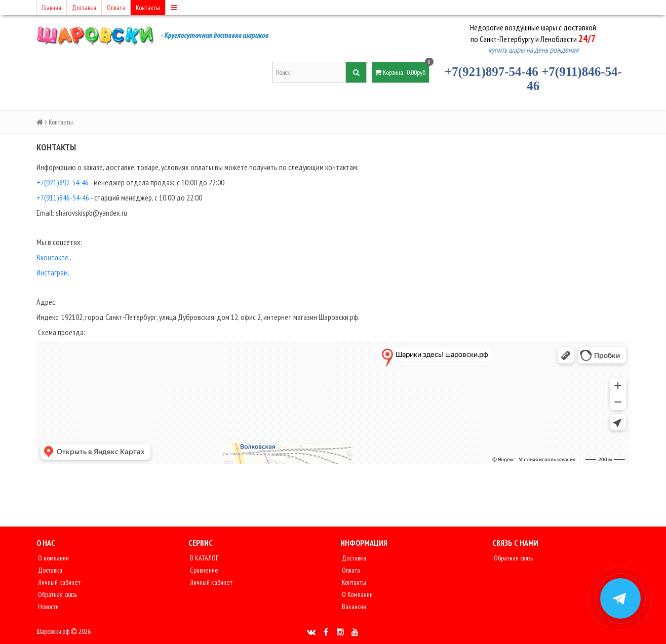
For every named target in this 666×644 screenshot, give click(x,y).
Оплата (116, 8)
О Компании (357, 594)
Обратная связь (57, 594)
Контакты (148, 8)
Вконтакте (52, 257)
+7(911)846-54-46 (63, 197)
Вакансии (353, 607)
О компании (53, 558)
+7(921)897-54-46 (492, 72)
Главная (52, 8)
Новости (48, 607)
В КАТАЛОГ (203, 558)
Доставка (84, 8)
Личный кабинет (58, 582)
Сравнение (203, 570)
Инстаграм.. (54, 272)
